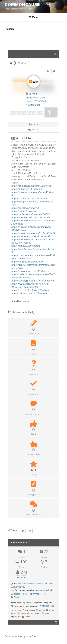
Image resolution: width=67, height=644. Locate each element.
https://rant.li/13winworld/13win (27, 262)
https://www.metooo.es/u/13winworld (30, 271)
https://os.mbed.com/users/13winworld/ (32, 186)
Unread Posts (40, 594)
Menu (33, 17)
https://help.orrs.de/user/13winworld (30, 293)
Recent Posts (21, 594)
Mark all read (47, 606)
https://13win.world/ (31, 160)
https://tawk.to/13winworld (25, 208)
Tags (17, 597)
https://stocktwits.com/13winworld (29, 198)
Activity (33, 130)
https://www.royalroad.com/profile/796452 (33, 233)
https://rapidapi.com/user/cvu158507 (31, 214)
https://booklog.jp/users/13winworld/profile (33, 281)
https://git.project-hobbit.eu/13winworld (31, 290)
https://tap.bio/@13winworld (26, 246)
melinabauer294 (44, 590)
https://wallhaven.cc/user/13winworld (30, 236)
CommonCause (22, 5)
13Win (15, 145)
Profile (33, 124)
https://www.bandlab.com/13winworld (31, 217)
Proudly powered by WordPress (21, 636)
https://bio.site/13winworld (25, 211)
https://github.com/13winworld (27, 189)
